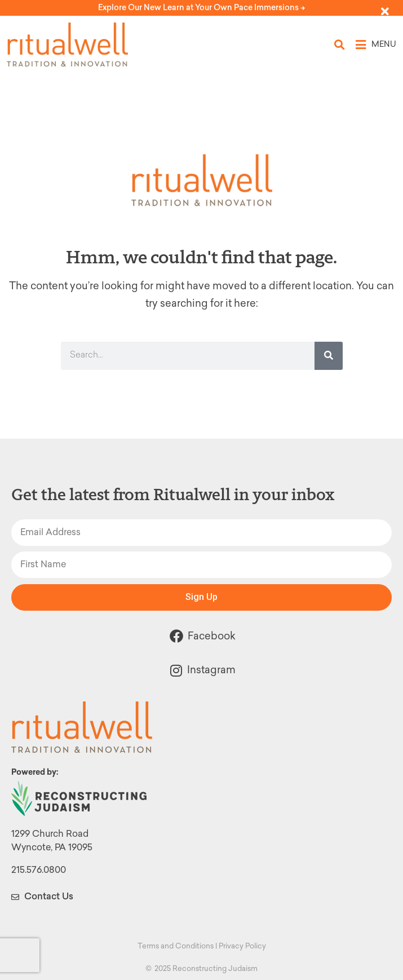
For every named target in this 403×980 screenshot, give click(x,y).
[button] (340, 45)
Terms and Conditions (176, 946)
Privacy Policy (242, 946)
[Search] (329, 356)
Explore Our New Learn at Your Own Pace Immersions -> (201, 8)
